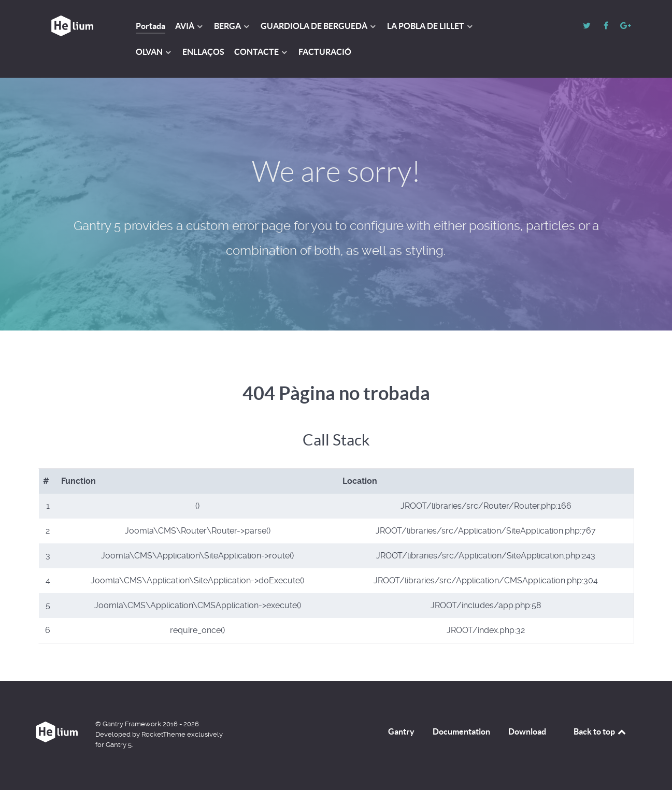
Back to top (600, 731)
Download (527, 731)
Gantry (401, 731)
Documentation (461, 731)
